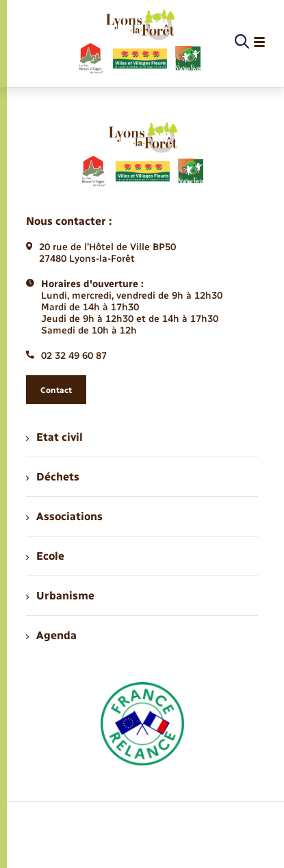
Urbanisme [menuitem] (60, 596)
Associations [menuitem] (64, 516)
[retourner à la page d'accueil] (139, 42)
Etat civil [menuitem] (54, 437)
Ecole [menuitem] (45, 556)
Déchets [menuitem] (53, 477)
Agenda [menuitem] (51, 635)
